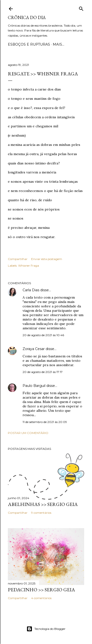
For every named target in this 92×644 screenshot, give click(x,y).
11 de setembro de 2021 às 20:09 (45, 422)
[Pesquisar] (81, 8)
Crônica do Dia (27, 17)
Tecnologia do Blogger (46, 629)
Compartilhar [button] (18, 259)
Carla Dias (31, 290)
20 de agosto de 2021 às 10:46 (43, 335)
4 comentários (41, 598)
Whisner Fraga (29, 266)
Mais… (59, 44)
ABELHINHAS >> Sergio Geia (43, 504)
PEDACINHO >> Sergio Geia (41, 590)
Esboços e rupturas (29, 44)
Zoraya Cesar (34, 349)
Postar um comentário (28, 433)
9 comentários (41, 513)
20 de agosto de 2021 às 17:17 (43, 372)
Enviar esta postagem (47, 259)
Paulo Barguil (34, 386)
